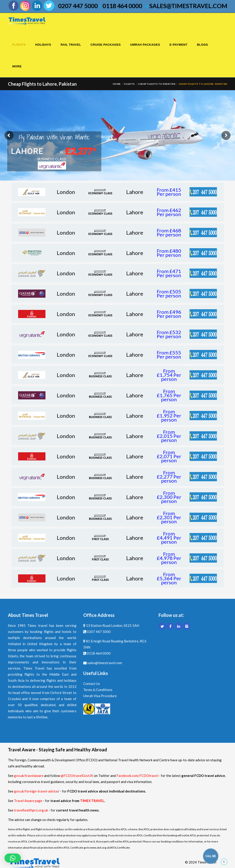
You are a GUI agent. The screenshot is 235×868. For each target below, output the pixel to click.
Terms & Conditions (98, 690)
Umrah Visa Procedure (100, 696)
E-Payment (179, 45)
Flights (19, 45)
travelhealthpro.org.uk (31, 810)
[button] (13, 858)
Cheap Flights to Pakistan (157, 84)
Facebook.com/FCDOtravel (137, 776)
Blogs (203, 45)
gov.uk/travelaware (29, 776)
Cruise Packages (106, 45)
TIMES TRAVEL (92, 801)
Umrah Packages (145, 45)
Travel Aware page (28, 801)
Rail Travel (71, 45)
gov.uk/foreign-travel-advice (36, 791)
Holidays (43, 45)
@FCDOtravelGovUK (77, 776)
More (17, 66)
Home (117, 84)
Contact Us (92, 684)
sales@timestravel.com (186, 6)
